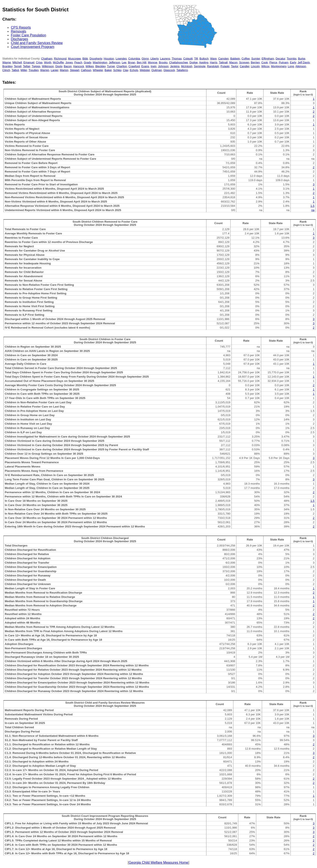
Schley (117, 70)
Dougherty (96, 59)
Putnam (284, 62)
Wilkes (90, 66)
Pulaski (225, 66)
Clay (126, 70)
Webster (145, 70)
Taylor (235, 66)
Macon (233, 62)
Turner (111, 66)
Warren (45, 70)
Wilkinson (48, 66)
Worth (48, 62)
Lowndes (121, 59)
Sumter (256, 59)
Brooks (163, 62)
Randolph (213, 66)
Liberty (154, 59)
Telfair (27, 66)
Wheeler (98, 70)
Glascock (169, 70)
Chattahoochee (178, 62)
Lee (124, 62)
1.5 (312, 206)
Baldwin (235, 59)
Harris (214, 62)
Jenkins (175, 66)
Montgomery (279, 66)
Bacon (68, 66)
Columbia (134, 59)
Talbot (15, 70)
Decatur (281, 59)
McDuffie (58, 62)
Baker (108, 70)
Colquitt (188, 59)
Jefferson (115, 62)
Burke (302, 59)
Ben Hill (141, 62)
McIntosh (187, 66)
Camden (223, 59)
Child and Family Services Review (37, 43)
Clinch (6, 70)
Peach (78, 62)
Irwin (153, 66)
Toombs (292, 59)
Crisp (39, 62)
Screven (244, 62)
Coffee (246, 59)
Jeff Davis (304, 62)
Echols (134, 70)
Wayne (7, 62)
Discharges (19, 39)
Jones (69, 62)
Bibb (85, 59)
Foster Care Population (29, 35)
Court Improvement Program (33, 47)
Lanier (54, 70)
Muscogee (74, 59)
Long (291, 66)
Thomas (177, 59)
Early (293, 62)
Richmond (60, 59)
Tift (196, 59)
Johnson (163, 66)
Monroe (153, 62)
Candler (245, 66)
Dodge (194, 62)
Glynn (145, 59)
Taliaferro (182, 70)
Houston (109, 59)
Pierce (273, 62)
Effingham (268, 59)
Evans (145, 66)
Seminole (200, 66)
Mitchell (17, 62)
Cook (265, 62)
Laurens (165, 59)
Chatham (47, 59)
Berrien (255, 62)
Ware (213, 59)
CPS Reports (21, 28)
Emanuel (29, 62)
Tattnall (223, 62)
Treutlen (33, 70)
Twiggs (36, 66)
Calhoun (86, 70)
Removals (19, 31)
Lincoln (255, 66)
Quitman (157, 70)
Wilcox (265, 66)
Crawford (134, 66)
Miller (24, 70)
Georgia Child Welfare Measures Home (159, 863)
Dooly (59, 66)
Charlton (122, 66)
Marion (64, 70)
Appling (204, 62)
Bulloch (204, 59)
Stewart (75, 70)
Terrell (18, 66)
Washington (100, 62)
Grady (87, 62)
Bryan (132, 62)
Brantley (7, 66)
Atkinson (301, 66)
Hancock (79, 66)
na (313, 210)
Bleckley (100, 66)
